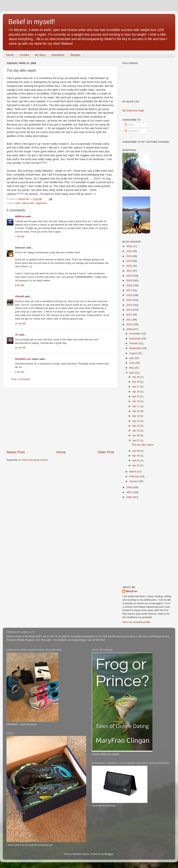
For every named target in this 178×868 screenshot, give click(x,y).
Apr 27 (136, 387)
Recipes (75, 55)
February (135, 476)
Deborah (20, 248)
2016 (129, 295)
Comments (132, 131)
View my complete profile (136, 622)
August (133, 353)
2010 (129, 324)
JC (17, 335)
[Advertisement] (60, 419)
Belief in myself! (32, 22)
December (135, 334)
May (132, 368)
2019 (129, 280)
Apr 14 (136, 421)
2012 (129, 315)
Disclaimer (58, 55)
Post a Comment (21, 379)
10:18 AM (20, 324)
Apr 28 (136, 382)
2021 (129, 271)
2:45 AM (20, 372)
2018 (129, 285)
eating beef (28, 203)
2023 (129, 261)
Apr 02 (136, 465)
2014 (129, 305)
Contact (24, 55)
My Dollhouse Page (133, 110)
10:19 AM (20, 348)
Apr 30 (136, 377)
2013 (129, 310)
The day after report (143, 445)
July (132, 358)
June (132, 363)
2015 (129, 300)
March (133, 472)
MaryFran (132, 591)
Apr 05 (136, 456)
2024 (129, 256)
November (135, 339)
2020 (129, 276)
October (134, 343)
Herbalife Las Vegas (27, 359)
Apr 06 (136, 451)
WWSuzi (20, 216)
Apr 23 (136, 401)
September (136, 348)
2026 (129, 246)
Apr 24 (136, 396)
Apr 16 (136, 416)
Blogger (109, 854)
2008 (129, 487)
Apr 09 (136, 435)
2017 (129, 290)
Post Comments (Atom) (35, 460)
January (134, 481)
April (132, 373)
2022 (129, 266)
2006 (129, 497)
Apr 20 (136, 411)
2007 (129, 492)
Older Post (106, 452)
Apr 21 (136, 406)
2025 (129, 251)
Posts (129, 125)
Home (10, 55)
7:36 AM (20, 236)
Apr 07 (136, 440)
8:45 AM (20, 285)
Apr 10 (136, 431)
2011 (129, 320)
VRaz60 (19, 296)
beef (18, 203)
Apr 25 (136, 392)
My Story (40, 55)
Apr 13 (136, 426)
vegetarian (41, 203)
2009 (129, 329)
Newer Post (16, 452)
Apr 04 (136, 460)
